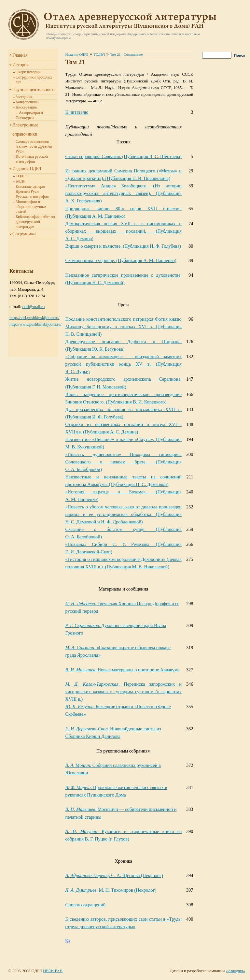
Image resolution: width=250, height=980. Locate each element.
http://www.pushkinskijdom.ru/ (35, 324)
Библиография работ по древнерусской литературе (35, 222)
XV (123, 364)
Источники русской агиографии (32, 159)
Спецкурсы (25, 118)
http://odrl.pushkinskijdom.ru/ (35, 318)
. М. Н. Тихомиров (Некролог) (111, 890)
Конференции (27, 102)
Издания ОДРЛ (27, 169)
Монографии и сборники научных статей (31, 207)
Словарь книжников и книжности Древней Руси (34, 146)
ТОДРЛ (22, 176)
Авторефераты (31, 112)
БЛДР (21, 181)
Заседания (24, 97)
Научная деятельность (34, 89)
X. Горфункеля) (123, 193)
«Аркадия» (236, 971)
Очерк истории (28, 72)
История (21, 65)
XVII (123, 231)
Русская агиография (32, 197)
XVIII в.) (123, 692)
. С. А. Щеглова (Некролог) (114, 875)
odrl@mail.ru (33, 307)
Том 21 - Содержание (126, 54)
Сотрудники (24, 234)
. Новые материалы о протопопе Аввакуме (122, 670)
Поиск (240, 55)
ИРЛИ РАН (53, 971)
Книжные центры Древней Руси (30, 189)
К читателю (77, 112)
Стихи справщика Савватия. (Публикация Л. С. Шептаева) (123, 156)
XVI (123, 327)
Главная (20, 55)
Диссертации (27, 107)
